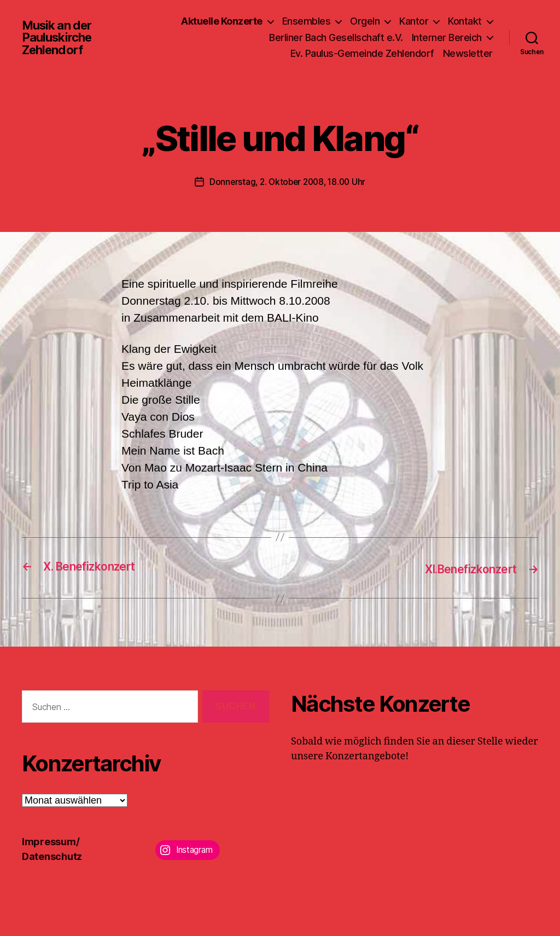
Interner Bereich (447, 37)
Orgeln (365, 21)
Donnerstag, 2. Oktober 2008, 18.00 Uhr (288, 182)
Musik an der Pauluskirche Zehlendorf (60, 37)
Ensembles (307, 21)
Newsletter (468, 53)
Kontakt (465, 21)
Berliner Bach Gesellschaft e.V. (336, 37)
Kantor (414, 21)
